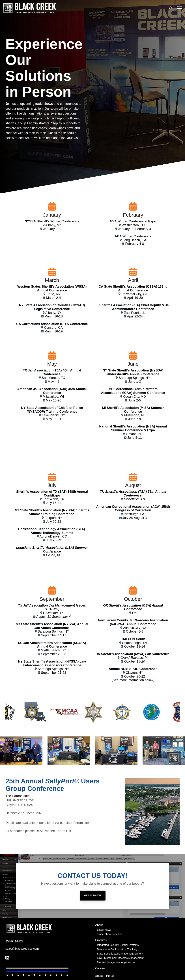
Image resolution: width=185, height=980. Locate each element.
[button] (180, 8)
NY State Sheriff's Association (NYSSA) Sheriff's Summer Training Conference (52, 512)
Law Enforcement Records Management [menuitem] (120, 958)
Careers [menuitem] (100, 968)
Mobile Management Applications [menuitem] (116, 962)
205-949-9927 (14, 941)
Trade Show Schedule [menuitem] (110, 934)
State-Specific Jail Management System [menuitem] (120, 954)
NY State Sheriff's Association (42, 661)
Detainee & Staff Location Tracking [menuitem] (117, 949)
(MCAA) (126, 393)
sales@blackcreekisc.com (22, 949)
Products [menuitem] (101, 940)
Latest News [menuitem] (104, 930)
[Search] (171, 8)
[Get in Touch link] (93, 915)
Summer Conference (149, 393)
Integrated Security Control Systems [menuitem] (118, 945)
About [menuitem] (99, 925)
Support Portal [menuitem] (104, 976)
